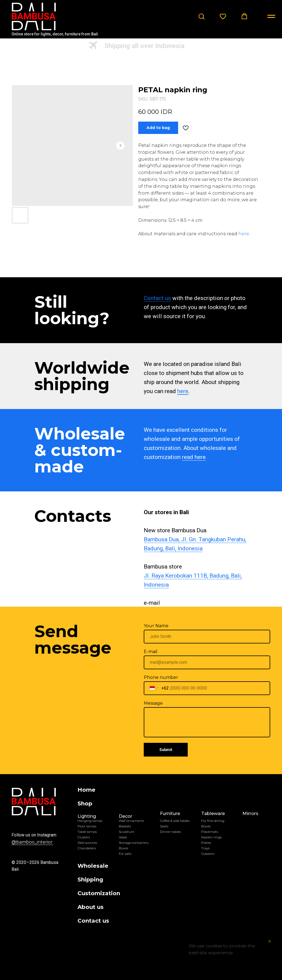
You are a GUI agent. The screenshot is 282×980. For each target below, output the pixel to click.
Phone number (161, 677)
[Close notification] (270, 941)
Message (153, 703)
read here (194, 457)
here (244, 234)
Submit (166, 750)
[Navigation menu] (271, 16)
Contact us (157, 298)
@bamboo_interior (32, 842)
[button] (201, 16)
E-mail (151, 652)
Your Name (156, 626)
